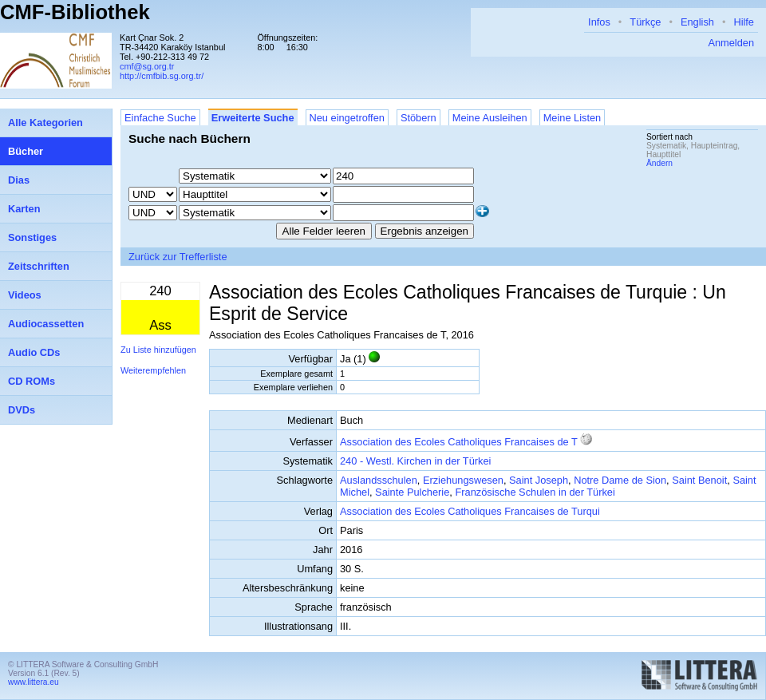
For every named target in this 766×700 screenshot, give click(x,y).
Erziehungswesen (463, 480)
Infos (599, 22)
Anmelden (731, 43)
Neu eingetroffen (347, 118)
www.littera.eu (34, 682)
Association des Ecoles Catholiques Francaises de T (459, 442)
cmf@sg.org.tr (147, 66)
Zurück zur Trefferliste (178, 257)
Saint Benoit (699, 480)
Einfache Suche (160, 118)
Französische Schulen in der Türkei (535, 492)
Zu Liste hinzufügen (158, 350)
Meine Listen (573, 118)
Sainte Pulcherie (412, 492)
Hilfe (744, 22)
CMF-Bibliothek (75, 12)
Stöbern (419, 118)
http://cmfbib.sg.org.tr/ (162, 76)
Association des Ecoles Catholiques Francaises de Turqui (470, 511)
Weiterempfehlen (153, 370)
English (697, 22)
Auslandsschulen (379, 480)
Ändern (659, 163)
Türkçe (645, 22)
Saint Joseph (539, 480)
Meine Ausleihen (490, 118)
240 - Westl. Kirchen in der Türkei (415, 461)
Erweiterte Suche (253, 118)
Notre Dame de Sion (620, 480)
